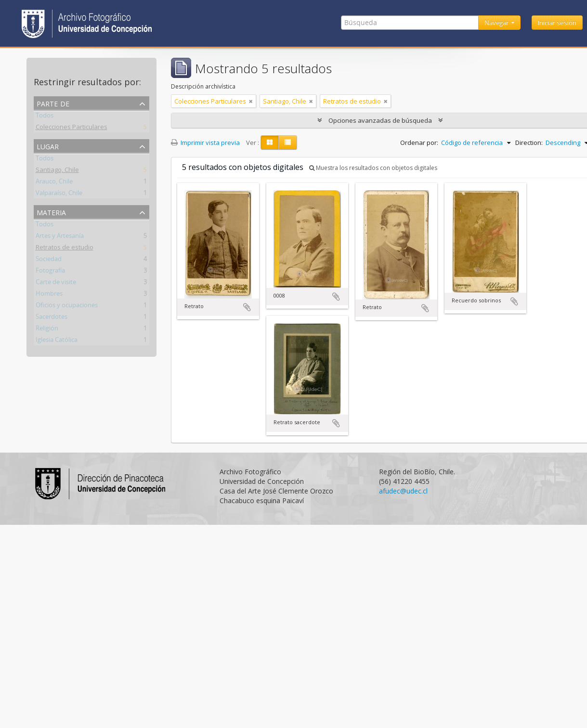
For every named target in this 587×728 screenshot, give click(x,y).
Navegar (497, 23)
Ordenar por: (419, 143)
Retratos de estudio (65, 249)
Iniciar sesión (557, 23)
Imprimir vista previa (205, 143)
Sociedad (49, 260)
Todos (45, 117)
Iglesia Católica (57, 341)
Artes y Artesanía (60, 237)
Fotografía (50, 272)
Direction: (529, 143)
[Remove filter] (251, 101)
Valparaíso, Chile (59, 195)
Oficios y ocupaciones (67, 307)
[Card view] (270, 143)
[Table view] (288, 143)
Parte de (53, 103)
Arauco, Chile (54, 183)
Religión (47, 330)
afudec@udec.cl (403, 491)
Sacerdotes (52, 318)
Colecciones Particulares (72, 129)
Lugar (48, 146)
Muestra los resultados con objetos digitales (373, 168)
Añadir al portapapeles (247, 307)
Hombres (49, 295)
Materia (51, 212)
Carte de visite (56, 284)
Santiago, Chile (57, 171)
